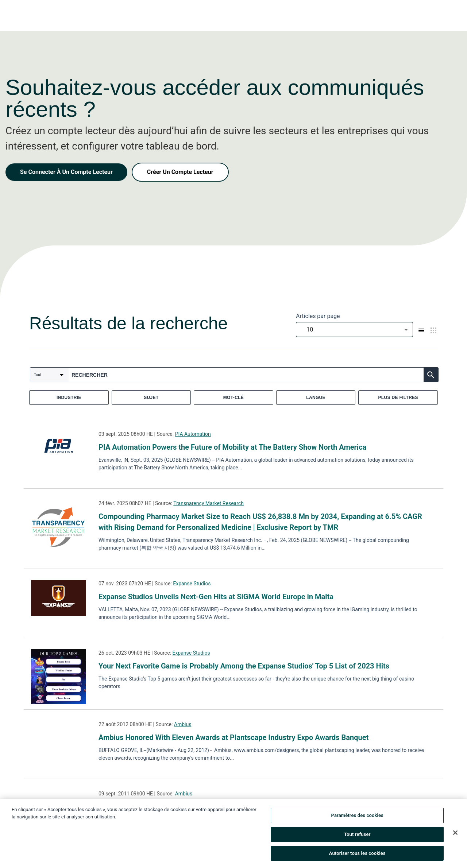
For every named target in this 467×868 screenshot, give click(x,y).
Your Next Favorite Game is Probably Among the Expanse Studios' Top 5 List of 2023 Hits (244, 666)
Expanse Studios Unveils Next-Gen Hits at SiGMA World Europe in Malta (216, 597)
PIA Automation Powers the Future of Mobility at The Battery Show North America (232, 447)
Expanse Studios (192, 584)
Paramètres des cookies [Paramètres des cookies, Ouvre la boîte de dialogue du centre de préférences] (357, 817)
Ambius (183, 724)
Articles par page (318, 316)
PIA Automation (193, 434)
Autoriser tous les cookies (357, 855)
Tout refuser (357, 836)
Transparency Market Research (209, 503)
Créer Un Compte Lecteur (180, 172)
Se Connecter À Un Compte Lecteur (66, 172)
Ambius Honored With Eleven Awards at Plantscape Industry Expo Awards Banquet (233, 737)
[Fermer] (455, 834)
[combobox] (354, 330)
